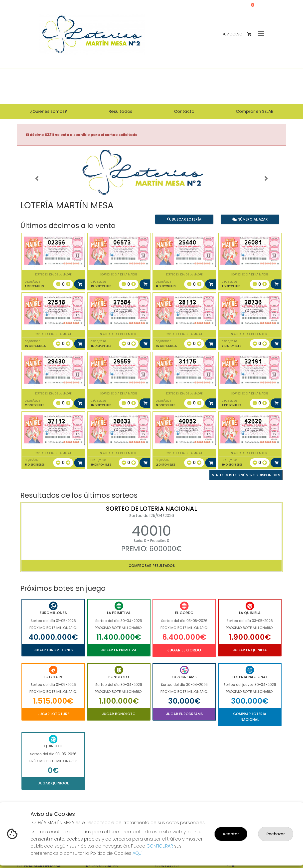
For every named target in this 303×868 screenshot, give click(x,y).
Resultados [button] (120, 111)
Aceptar (231, 834)
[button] (37, 178)
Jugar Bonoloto (119, 714)
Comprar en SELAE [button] (254, 111)
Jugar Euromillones (53, 650)
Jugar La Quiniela (250, 650)
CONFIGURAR (160, 846)
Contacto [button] (184, 111)
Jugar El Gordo (184, 650)
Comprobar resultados (152, 566)
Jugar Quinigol (53, 783)
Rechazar (276, 834)
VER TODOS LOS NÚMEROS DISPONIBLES (246, 475)
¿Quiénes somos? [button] (49, 111)
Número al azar (250, 219)
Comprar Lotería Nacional (250, 717)
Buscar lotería (184, 219)
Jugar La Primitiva (119, 650)
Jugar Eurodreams (184, 714)
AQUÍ (138, 853)
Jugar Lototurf (53, 714)
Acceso (232, 34)
